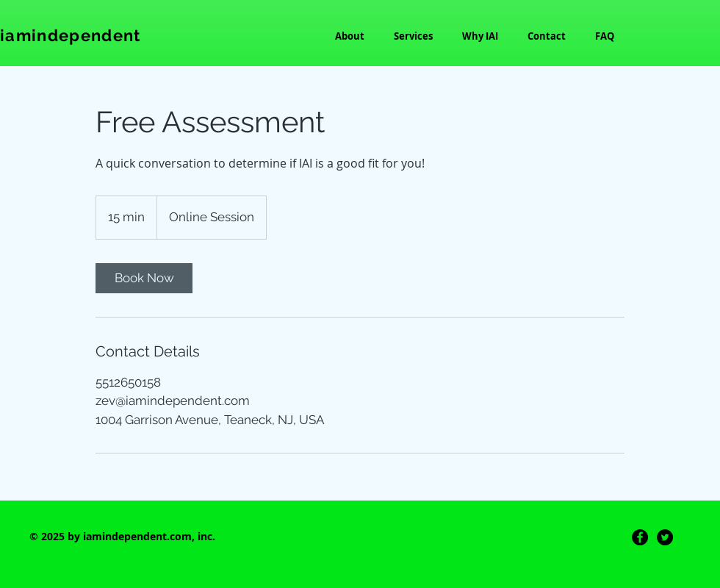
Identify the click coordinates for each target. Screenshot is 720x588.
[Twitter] (665, 537)
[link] (144, 278)
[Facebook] (640, 537)
